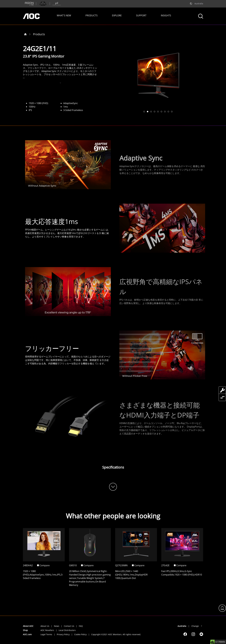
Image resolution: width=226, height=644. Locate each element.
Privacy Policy (63, 634)
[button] (144, 112)
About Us (45, 626)
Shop (25, 630)
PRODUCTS (92, 15)
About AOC (28, 626)
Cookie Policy (80, 634)
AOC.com (27, 634)
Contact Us (69, 626)
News (57, 626)
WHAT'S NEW (64, 15)
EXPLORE (117, 15)
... (24, 77)
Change (195, 626)
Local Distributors (67, 630)
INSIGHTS (166, 15)
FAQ (81, 626)
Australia (182, 626)
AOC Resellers (47, 630)
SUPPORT (141, 15)
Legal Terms (46, 634)
